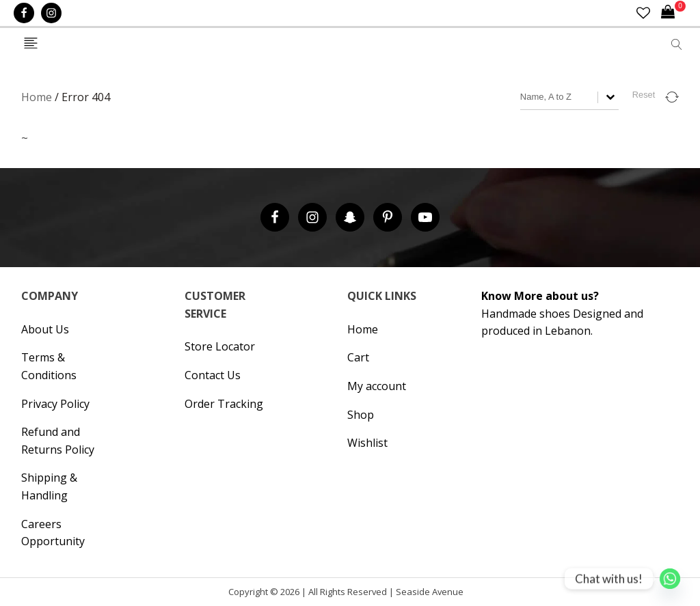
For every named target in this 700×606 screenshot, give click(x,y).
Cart (358, 357)
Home (37, 97)
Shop (361, 415)
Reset (644, 95)
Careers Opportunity (53, 533)
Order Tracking (224, 404)
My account (377, 386)
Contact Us (213, 375)
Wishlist (367, 443)
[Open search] (677, 44)
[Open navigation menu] (31, 44)
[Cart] (673, 13)
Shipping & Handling (49, 486)
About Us (45, 329)
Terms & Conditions (49, 366)
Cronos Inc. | (468, 595)
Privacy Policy (55, 404)
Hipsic (471, 595)
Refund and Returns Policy (58, 441)
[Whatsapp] (670, 579)
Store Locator (220, 346)
